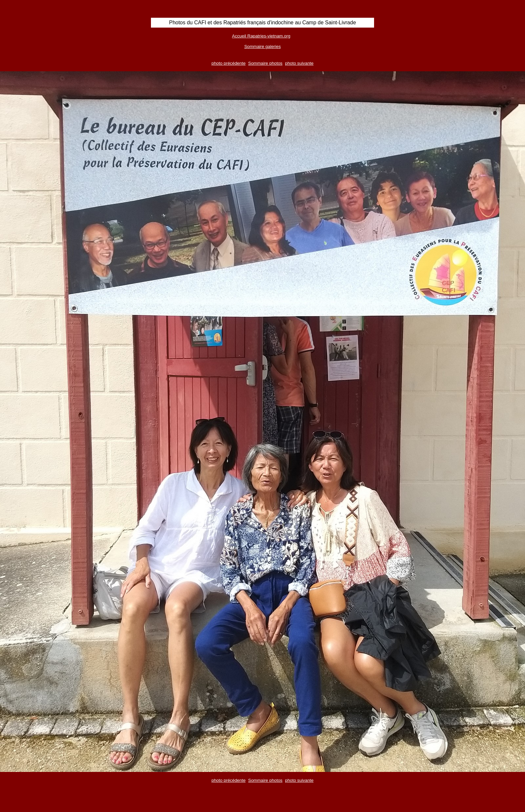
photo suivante (299, 63)
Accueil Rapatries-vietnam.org (261, 36)
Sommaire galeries (262, 46)
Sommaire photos (265, 63)
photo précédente (229, 63)
